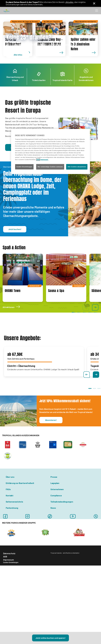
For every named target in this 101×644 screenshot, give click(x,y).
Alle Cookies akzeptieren (77, 167)
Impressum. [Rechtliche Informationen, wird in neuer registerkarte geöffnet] (44, 159)
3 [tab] (99, 440)
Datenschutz (9, 604)
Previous (87, 425)
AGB (5, 607)
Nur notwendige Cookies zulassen (50, 167)
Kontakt (10, 546)
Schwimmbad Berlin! (22, 186)
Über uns (10, 527)
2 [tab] (94, 440)
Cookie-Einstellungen (11, 613)
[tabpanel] (23, 328)
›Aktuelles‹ (69, 2)
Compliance (56, 546)
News (53, 558)
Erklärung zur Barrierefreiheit (20, 533)
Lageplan (55, 533)
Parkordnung (12, 558)
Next (96, 425)
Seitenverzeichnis (14, 552)
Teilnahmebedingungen (62, 552)
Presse (54, 527)
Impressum (8, 610)
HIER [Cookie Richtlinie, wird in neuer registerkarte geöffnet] (38, 159)
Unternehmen (57, 539)
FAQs (8, 539)
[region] (50, 151)
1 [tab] (90, 440)
